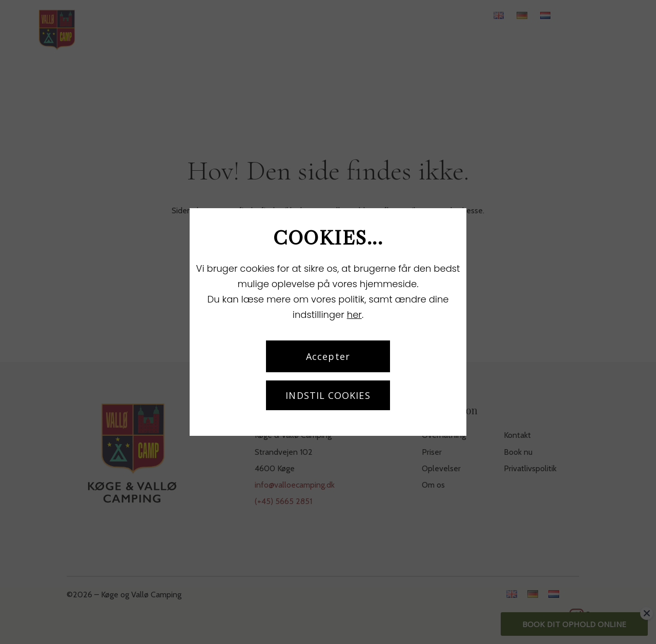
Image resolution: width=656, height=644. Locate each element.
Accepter (328, 356)
